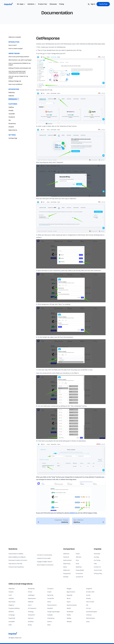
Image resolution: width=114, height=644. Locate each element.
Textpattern (32, 615)
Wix (10, 128)
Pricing (62, 4)
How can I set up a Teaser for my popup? (18, 85)
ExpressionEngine (91, 612)
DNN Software (91, 618)
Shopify (11, 118)
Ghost (49, 602)
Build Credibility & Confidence (17, 557)
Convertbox (79, 574)
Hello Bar (79, 557)
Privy (77, 560)
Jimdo (10, 625)
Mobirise (66, 577)
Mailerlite (11, 104)
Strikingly (31, 612)
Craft (10, 595)
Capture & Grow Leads (44, 558)
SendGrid (50, 608)
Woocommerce (52, 605)
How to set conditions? (15, 92)
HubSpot (11, 598)
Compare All (79, 577)
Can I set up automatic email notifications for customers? (17, 80)
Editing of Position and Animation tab (20, 76)
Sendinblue (70, 612)
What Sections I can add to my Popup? (20, 60)
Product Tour (43, 4)
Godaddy (50, 615)
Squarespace (32, 598)
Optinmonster (67, 560)
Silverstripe (12, 602)
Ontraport (50, 589)
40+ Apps (20, 4)
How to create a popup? (16, 48)
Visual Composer (72, 605)
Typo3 (69, 602)
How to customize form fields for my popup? (19, 72)
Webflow (11, 115)
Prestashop (51, 618)
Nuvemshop (12, 131)
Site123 (69, 608)
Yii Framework (32, 608)
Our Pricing (97, 560)
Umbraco (89, 615)
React (49, 625)
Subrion (50, 622)
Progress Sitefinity (14, 608)
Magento (11, 605)
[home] (8, 4)
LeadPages (31, 595)
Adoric (65, 567)
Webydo (69, 622)
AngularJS (89, 589)
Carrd (30, 605)
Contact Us (97, 567)
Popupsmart (67, 574)
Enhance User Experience (16, 567)
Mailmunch (67, 570)
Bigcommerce (71, 592)
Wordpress (31, 589)
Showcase (53, 4)
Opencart (31, 618)
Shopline (11, 135)
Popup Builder (80, 570)
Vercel (69, 598)
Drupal (49, 592)
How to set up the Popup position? (19, 57)
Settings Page (13, 146)
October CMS (90, 592)
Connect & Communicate (44, 555)
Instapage (12, 615)
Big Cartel (50, 595)
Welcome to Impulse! (15, 37)
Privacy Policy (98, 574)
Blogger (69, 589)
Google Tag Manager (54, 612)
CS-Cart (89, 608)
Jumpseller (12, 121)
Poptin (78, 554)
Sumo (77, 564)
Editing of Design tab (15, 89)
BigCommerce (13, 138)
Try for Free (103, 4)
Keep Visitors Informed (15, 564)
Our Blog (96, 557)
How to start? (13, 45)
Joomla (88, 595)
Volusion (11, 592)
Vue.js (88, 622)
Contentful (51, 598)
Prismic (30, 592)
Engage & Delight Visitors (45, 562)
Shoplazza (12, 125)
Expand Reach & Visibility (16, 554)
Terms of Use (98, 570)
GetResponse (13, 107)
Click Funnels (90, 602)
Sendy (30, 625)
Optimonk (66, 557)
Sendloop (31, 622)
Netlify (69, 615)
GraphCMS (12, 618)
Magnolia (69, 595)
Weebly (69, 618)
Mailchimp (12, 100)
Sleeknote (66, 554)
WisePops (79, 567)
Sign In (93, 4)
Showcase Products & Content (18, 560)
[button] (32, 4)
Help (95, 564)
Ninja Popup (67, 564)
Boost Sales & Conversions (45, 565)
